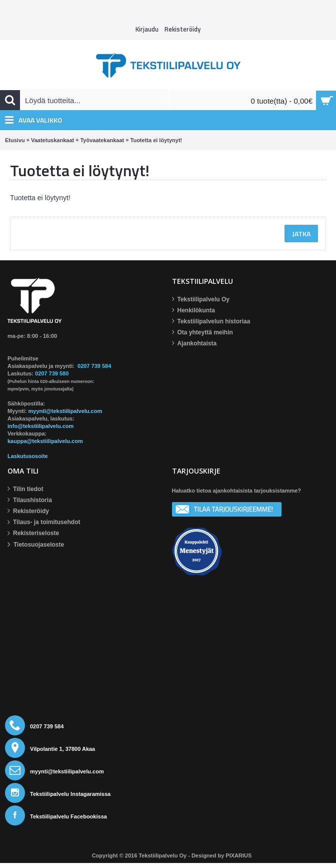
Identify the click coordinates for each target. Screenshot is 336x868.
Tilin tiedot (25, 489)
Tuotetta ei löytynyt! (156, 140)
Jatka (301, 234)
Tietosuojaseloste (36, 545)
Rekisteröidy (28, 511)
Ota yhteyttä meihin (202, 333)
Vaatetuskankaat (52, 140)
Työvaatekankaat (102, 140)
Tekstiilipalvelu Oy (201, 300)
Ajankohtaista (194, 344)
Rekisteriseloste (33, 534)
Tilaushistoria (30, 500)
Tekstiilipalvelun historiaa (211, 322)
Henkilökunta (193, 311)
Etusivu (15, 140)
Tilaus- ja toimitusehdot (44, 523)
